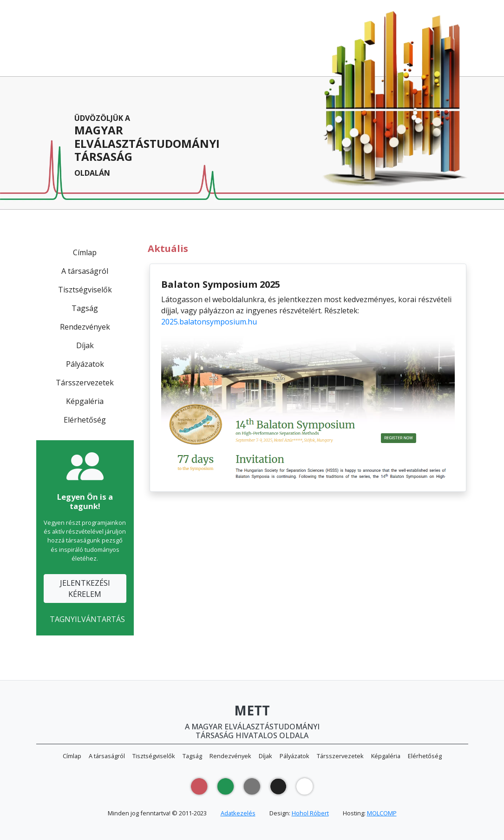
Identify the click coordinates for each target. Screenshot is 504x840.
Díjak (85, 345)
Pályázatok (85, 364)
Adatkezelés (238, 813)
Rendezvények (85, 327)
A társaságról (85, 271)
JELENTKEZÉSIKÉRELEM (85, 589)
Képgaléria (85, 401)
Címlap (85, 252)
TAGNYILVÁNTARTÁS (87, 619)
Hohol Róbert (310, 813)
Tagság (85, 308)
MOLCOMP (382, 813)
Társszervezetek (85, 383)
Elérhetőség (85, 420)
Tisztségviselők (85, 290)
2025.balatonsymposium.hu (209, 322)
